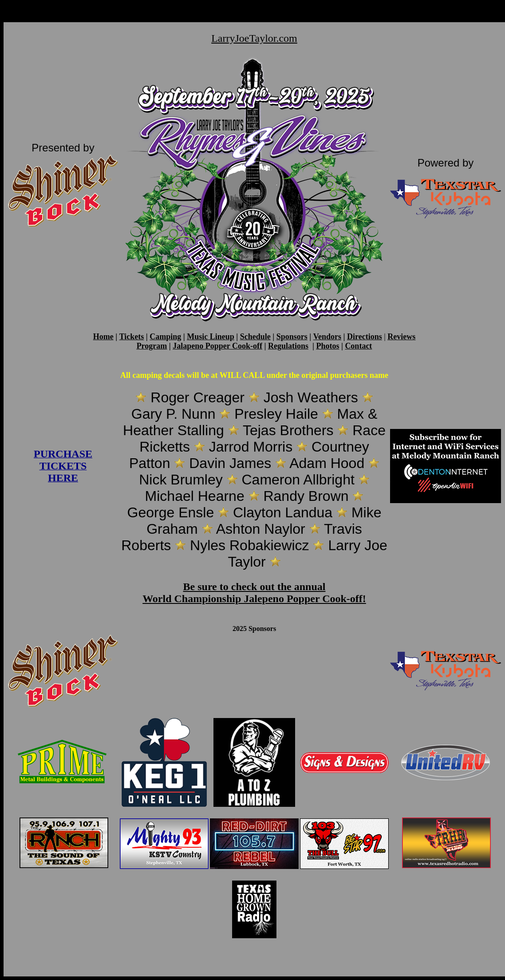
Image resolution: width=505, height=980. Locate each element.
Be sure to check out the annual (254, 587)
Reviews (401, 337)
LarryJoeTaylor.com (254, 38)
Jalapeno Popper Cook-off (217, 346)
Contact (358, 346)
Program (152, 346)
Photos (327, 346)
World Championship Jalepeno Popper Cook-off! (254, 599)
